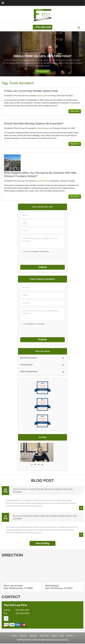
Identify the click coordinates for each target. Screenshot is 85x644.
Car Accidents (43, 181)
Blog (63, 636)
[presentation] (37, 259)
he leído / (34, 324)
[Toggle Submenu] (63, 357)
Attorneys (33, 636)
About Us (22, 636)
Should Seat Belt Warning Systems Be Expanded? (34, 124)
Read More (74, 111)
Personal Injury (43, 128)
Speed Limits (42, 96)
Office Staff (44, 636)
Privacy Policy (45, 252)
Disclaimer (36, 252)
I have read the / (36, 252)
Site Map (65, 640)
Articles (55, 636)
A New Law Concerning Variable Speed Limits (31, 91)
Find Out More (42, 72)
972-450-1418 (43, 27)
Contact (71, 636)
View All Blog (42, 543)
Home (13, 636)
